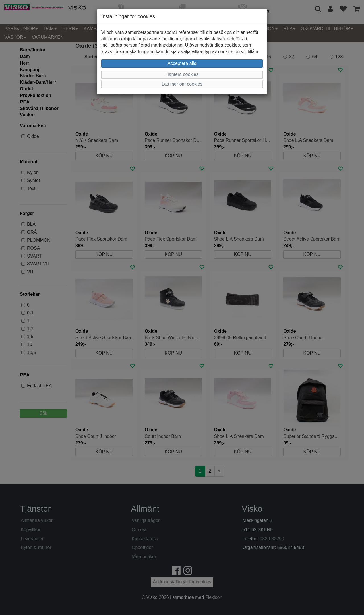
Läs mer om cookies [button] (182, 84)
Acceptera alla (182, 63)
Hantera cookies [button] (182, 74)
